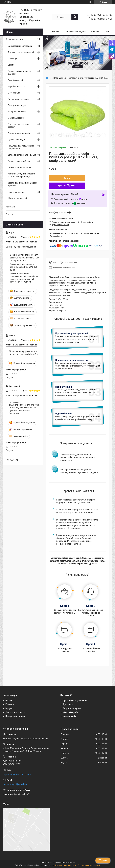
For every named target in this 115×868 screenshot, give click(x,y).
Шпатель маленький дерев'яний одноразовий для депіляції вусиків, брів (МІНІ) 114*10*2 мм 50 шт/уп (24, 278)
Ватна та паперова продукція (22, 155)
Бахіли (11, 65)
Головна (55, 32)
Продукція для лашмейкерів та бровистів (21, 147)
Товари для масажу (17, 112)
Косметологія (69, 716)
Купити (67, 178)
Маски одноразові (16, 118)
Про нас (95, 32)
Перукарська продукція (19, 133)
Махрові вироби (71, 712)
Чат (103, 861)
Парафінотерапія (16, 192)
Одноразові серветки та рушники (19, 73)
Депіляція (13, 58)
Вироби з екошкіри (17, 86)
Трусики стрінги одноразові (21, 52)
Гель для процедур (17, 105)
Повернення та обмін (15, 716)
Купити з (67, 186)
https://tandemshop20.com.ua (17, 775)
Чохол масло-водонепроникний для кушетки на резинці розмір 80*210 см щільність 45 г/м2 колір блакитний (24, 408)
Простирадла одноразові (75, 700)
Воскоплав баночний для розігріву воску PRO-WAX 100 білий (24, 267)
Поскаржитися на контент (66, 865)
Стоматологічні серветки (20, 168)
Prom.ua (71, 863)
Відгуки (9, 214)
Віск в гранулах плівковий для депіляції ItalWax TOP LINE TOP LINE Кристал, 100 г (24, 258)
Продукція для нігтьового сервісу (20, 126)
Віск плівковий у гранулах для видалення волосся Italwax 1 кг (24, 353)
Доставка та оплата (15, 712)
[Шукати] (75, 17)
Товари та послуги (75, 32)
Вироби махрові (15, 80)
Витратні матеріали (72, 708)
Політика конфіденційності (89, 865)
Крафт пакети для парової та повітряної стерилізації (22, 175)
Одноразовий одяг (17, 140)
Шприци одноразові (17, 198)
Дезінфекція (14, 93)
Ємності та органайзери (19, 161)
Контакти (10, 207)
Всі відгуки (12, 460)
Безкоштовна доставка (62, 218)
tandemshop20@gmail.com (16, 784)
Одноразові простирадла (20, 46)
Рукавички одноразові (18, 99)
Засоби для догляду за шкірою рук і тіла (22, 184)
